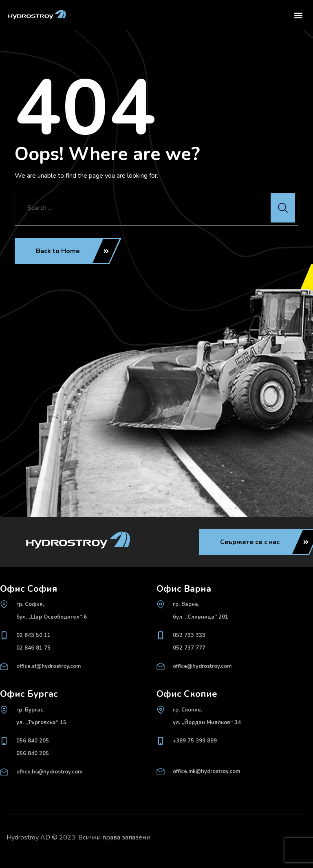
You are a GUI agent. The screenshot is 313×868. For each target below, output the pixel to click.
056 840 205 (33, 741)
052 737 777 (189, 648)
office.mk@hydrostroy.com (206, 771)
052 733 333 (189, 635)
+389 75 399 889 (195, 741)
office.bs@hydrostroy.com (49, 772)
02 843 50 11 (33, 635)
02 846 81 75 (33, 648)
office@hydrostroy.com (202, 666)
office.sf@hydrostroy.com (48, 666)
